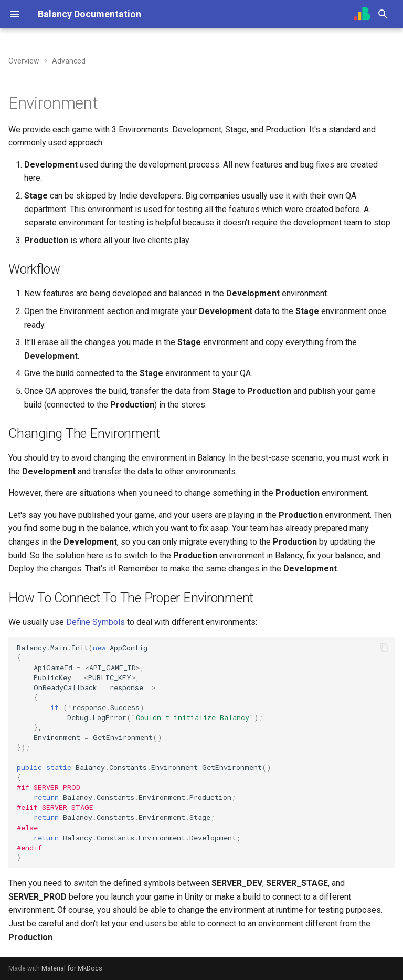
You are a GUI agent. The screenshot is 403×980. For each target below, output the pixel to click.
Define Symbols (96, 622)
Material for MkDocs (72, 968)
